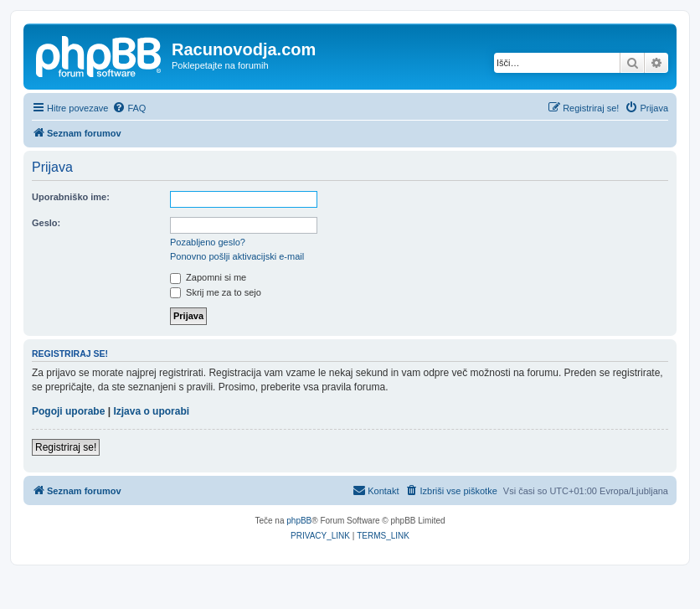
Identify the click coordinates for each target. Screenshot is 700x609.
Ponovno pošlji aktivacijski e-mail (237, 256)
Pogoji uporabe (68, 411)
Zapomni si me (208, 277)
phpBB (299, 521)
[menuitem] (129, 108)
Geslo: (46, 223)
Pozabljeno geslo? (208, 242)
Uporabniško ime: (71, 197)
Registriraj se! (66, 447)
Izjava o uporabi (151, 411)
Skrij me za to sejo (216, 292)
